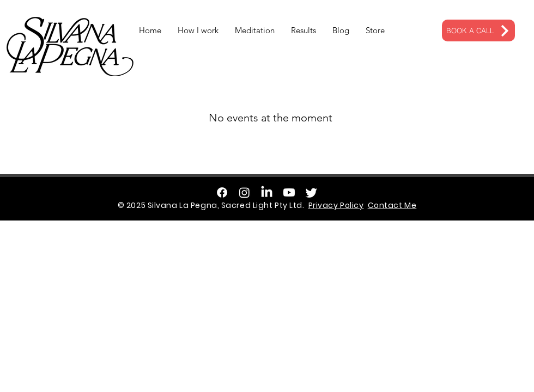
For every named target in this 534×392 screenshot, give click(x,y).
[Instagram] (244, 192)
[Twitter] (311, 192)
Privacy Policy (336, 205)
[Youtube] (289, 192)
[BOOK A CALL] (478, 30)
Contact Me (392, 205)
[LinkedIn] (267, 192)
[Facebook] (222, 192)
